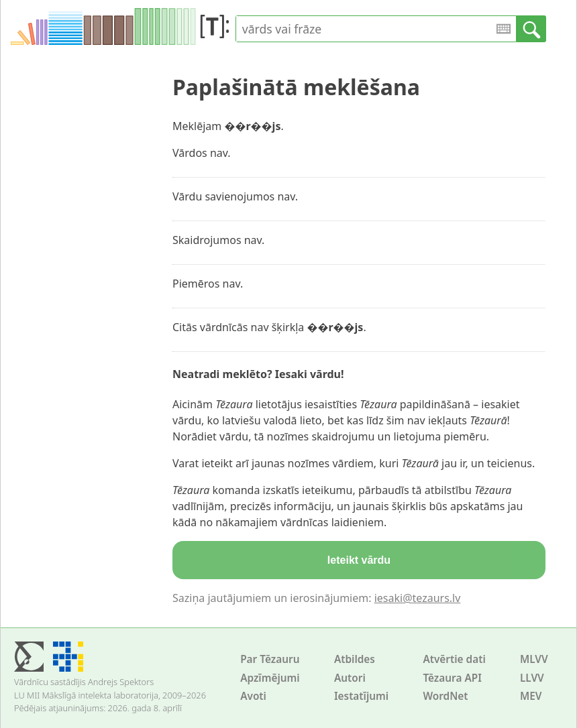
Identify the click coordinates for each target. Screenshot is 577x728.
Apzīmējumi (270, 678)
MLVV (534, 659)
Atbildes (355, 659)
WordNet (445, 696)
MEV (531, 696)
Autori (350, 678)
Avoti (253, 696)
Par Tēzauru (270, 659)
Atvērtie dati (454, 659)
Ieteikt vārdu (359, 560)
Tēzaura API (452, 678)
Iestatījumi (361, 696)
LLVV (532, 678)
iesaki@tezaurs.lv (418, 598)
